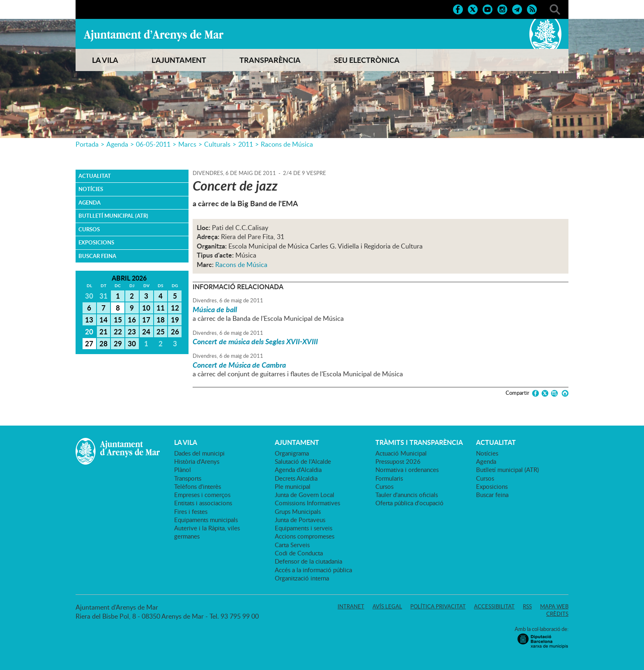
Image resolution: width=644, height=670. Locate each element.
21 (103, 332)
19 (175, 320)
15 (118, 320)
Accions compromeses (305, 536)
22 (118, 332)
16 (132, 320)
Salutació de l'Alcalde (303, 461)
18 (161, 320)
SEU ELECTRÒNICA (367, 60)
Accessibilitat (494, 606)
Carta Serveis (292, 545)
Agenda (117, 144)
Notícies (91, 189)
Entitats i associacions (203, 503)
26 (175, 332)
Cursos (89, 229)
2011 (246, 144)
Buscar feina (97, 256)
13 (89, 320)
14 (103, 320)
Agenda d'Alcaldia (298, 470)
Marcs (187, 144)
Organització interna (302, 578)
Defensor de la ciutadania (308, 561)
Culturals (217, 144)
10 (146, 308)
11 (161, 308)
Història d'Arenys (197, 461)
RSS (527, 606)
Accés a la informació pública (313, 570)
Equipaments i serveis (304, 528)
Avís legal (387, 606)
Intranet (351, 606)
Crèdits (557, 614)
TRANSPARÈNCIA (270, 60)
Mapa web (554, 606)
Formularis (389, 478)
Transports (188, 478)
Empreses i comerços (202, 495)
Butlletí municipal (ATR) (113, 216)
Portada (87, 144)
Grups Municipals (298, 511)
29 (118, 343)
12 (175, 308)
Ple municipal (293, 486)
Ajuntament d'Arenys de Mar (154, 35)
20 (89, 332)
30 (132, 343)
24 (146, 332)
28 (103, 343)
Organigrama (292, 453)
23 (132, 332)
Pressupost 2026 (398, 461)
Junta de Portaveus (300, 520)
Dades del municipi (199, 453)
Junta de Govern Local (305, 495)
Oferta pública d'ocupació (409, 503)
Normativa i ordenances (407, 470)
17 (146, 320)
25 (161, 332)
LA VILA (105, 60)
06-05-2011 (153, 144)
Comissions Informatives (307, 503)
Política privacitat (438, 606)
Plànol (183, 470)
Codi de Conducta (299, 553)
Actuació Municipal (401, 453)
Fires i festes (191, 511)
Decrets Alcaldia (296, 478)
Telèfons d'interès (198, 486)
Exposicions (96, 242)
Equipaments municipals (206, 520)
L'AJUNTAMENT (179, 60)
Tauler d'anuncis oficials (407, 495)
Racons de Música (287, 144)
